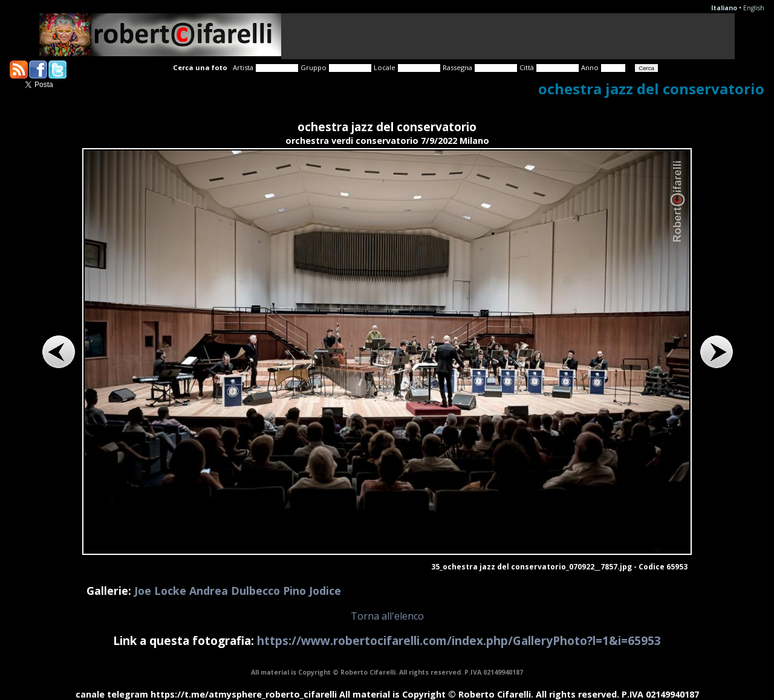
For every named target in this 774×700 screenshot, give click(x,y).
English (754, 8)
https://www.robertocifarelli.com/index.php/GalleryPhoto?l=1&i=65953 (459, 640)
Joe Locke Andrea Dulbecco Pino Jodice (238, 591)
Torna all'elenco (387, 616)
